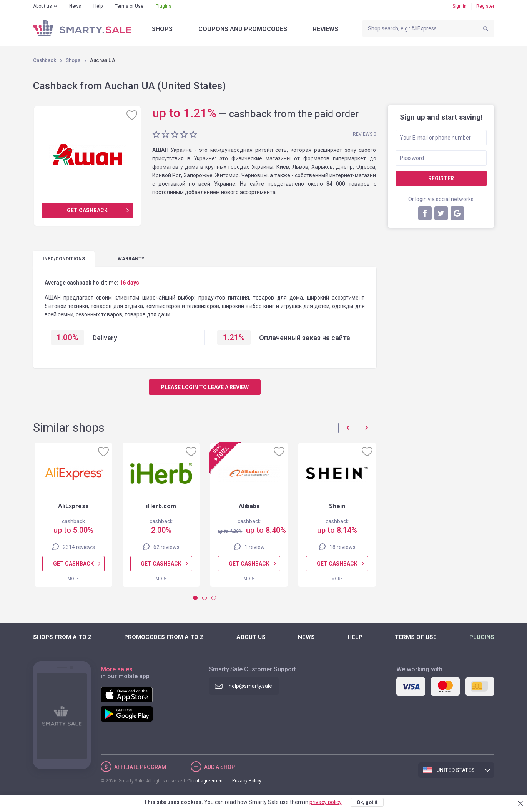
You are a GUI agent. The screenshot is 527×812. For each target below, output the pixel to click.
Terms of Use (129, 6)
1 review (254, 547)
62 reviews (166, 547)
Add (219, 767)
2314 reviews (78, 547)
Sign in (460, 6)
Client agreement (206, 781)
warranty (131, 259)
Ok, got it (367, 802)
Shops (162, 29)
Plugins (164, 6)
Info (64, 259)
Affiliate (140, 767)
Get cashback (87, 210)
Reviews (326, 29)
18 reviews (342, 547)
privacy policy (326, 802)
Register (485, 6)
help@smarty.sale (250, 686)
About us (42, 6)
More (73, 579)
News (75, 6)
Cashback (45, 60)
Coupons (243, 29)
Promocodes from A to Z (164, 637)
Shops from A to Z (62, 637)
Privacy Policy (247, 781)
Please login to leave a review (205, 387)
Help (98, 6)
